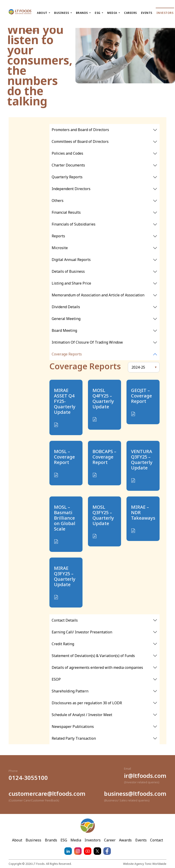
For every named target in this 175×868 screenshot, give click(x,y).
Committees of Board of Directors (80, 141)
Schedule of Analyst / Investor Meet (82, 715)
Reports (58, 236)
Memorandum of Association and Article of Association (98, 295)
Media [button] (113, 13)
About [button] (43, 13)
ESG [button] (98, 13)
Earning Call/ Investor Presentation (82, 632)
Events (147, 13)
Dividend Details (66, 307)
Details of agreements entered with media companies (97, 667)
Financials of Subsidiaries (74, 224)
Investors (165, 13)
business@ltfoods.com (135, 794)
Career (110, 840)
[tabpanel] (105, 130)
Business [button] (62, 13)
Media (76, 840)
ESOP (56, 679)
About (17, 840)
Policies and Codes (67, 153)
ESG (64, 840)
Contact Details (65, 620)
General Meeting (66, 319)
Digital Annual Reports (71, 260)
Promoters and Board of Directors (80, 130)
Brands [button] (82, 13)
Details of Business (68, 271)
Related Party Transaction (74, 738)
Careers (130, 13)
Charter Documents (68, 165)
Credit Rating (63, 644)
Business (33, 840)
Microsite (60, 248)
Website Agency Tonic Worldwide (145, 864)
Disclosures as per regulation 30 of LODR (87, 703)
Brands (51, 840)
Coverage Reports (67, 354)
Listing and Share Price (71, 283)
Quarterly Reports (67, 177)
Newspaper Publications (73, 727)
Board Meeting (64, 330)
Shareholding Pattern (70, 691)
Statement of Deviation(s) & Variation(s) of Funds (93, 656)
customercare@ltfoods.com (47, 794)
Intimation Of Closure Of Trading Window (87, 342)
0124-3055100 (28, 778)
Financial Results (66, 212)
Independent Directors (71, 189)
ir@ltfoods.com (145, 776)
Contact (157, 840)
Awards (125, 840)
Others (58, 201)
